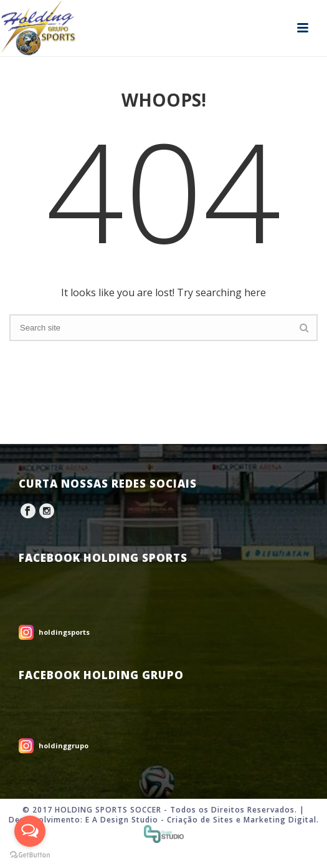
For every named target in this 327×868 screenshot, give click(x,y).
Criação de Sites (200, 820)
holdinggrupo (64, 745)
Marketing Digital (280, 820)
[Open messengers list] (30, 831)
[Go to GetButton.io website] (30, 855)
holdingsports (64, 632)
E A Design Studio (122, 820)
